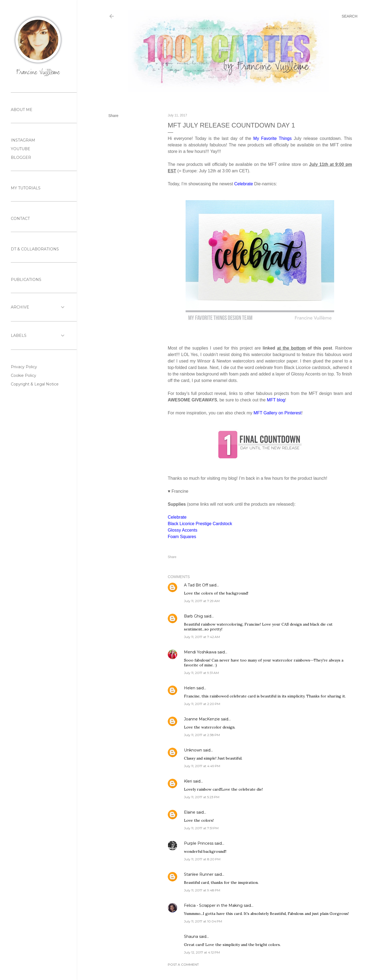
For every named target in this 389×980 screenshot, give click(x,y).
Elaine (190, 812)
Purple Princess (199, 843)
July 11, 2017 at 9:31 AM (201, 673)
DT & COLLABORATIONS (35, 249)
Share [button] (113, 116)
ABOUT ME (22, 110)
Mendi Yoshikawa (200, 652)
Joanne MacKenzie (202, 719)
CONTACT (20, 219)
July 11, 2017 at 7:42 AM (202, 637)
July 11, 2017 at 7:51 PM (201, 828)
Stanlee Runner (199, 874)
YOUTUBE (21, 149)
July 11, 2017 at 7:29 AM (202, 601)
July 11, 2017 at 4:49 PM (202, 766)
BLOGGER (21, 157)
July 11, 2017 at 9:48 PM (202, 890)
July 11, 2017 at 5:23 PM (202, 797)
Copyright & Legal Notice (35, 384)
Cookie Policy (24, 375)
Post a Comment (183, 964)
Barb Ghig (193, 616)
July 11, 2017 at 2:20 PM (202, 704)
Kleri (188, 781)
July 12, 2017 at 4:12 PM (202, 952)
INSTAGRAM (23, 140)
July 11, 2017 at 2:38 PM (202, 735)
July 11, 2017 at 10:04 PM (203, 921)
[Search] (350, 16)
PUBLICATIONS (26, 280)
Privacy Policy (24, 367)
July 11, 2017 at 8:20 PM (202, 859)
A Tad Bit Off (196, 585)
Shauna (191, 937)
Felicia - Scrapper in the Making (213, 905)
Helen (190, 688)
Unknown (193, 750)
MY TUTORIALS (26, 188)
